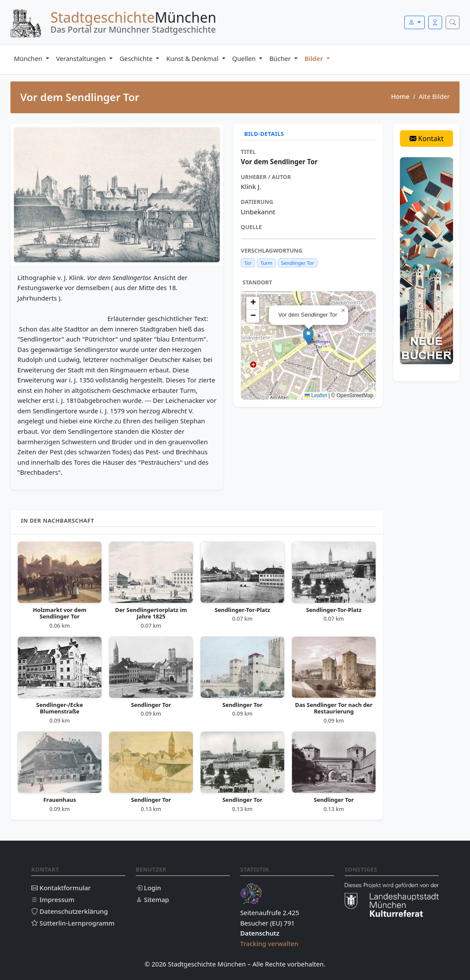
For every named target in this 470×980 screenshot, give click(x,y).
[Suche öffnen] (453, 22)
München (29, 58)
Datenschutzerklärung (70, 911)
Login (148, 888)
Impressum (53, 899)
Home (400, 96)
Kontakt (427, 139)
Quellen (245, 58)
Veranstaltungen (82, 58)
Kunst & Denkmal (193, 58)
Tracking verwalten (269, 943)
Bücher (281, 58)
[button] (308, 336)
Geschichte (137, 58)
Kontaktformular (61, 888)
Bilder (315, 58)
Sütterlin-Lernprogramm (73, 923)
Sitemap (152, 899)
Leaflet (316, 395)
